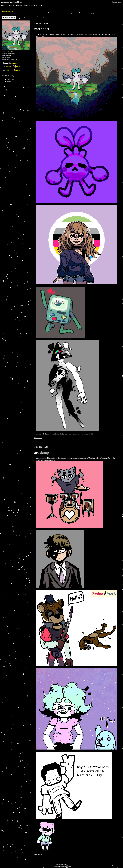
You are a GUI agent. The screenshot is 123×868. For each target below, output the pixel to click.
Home (3, 5)
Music (31, 5)
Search (41, 5)
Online (25, 5)
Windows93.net (66, 866)
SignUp (114, 2)
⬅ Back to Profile (9, 18)
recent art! (11, 79)
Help (62, 864)
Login (120, 2)
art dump (10, 81)
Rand (19, 5)
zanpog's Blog (8, 11)
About (58, 864)
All (11, 5)
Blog (36, 5)
